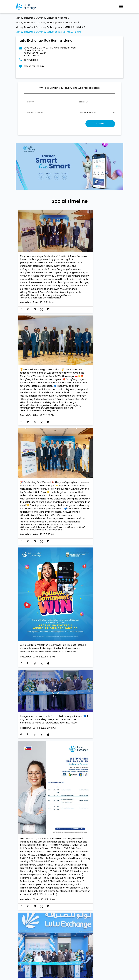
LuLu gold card (23, 872)
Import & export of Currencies (52, 872)
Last (117, 849)
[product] (96, 113)
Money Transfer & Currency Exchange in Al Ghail (42, 961)
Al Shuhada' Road (25, 887)
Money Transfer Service (62, 867)
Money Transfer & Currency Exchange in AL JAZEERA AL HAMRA (60, 965)
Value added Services (91, 867)
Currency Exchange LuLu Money (89, 872)
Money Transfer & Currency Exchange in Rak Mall (81, 968)
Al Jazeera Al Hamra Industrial (54, 887)
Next (106, 849)
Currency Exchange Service (31, 867)
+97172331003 (31, 60)
